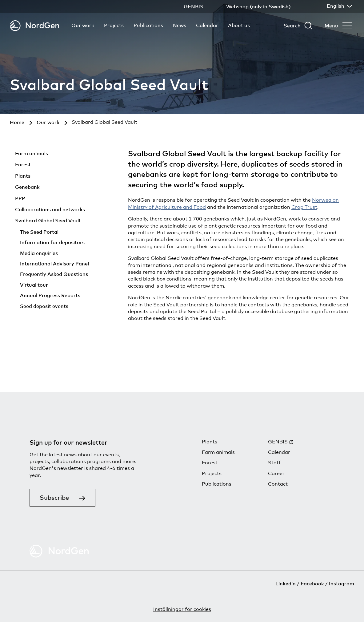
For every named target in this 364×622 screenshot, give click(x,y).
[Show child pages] (79, 154)
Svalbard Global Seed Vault (48, 220)
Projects (114, 25)
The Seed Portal (39, 232)
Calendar (207, 25)
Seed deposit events (44, 306)
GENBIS (278, 442)
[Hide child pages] (96, 222)
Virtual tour (34, 285)
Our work (83, 25)
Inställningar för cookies (182, 609)
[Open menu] (338, 26)
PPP (20, 198)
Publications (148, 25)
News (180, 25)
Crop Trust (304, 207)
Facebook (312, 584)
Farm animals (32, 153)
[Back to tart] (34, 26)
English (339, 6)
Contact (278, 484)
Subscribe (54, 497)
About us (239, 25)
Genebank (27, 187)
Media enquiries (39, 253)
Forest (23, 164)
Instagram (342, 584)
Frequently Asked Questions (54, 274)
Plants (23, 176)
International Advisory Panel (54, 264)
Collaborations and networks (50, 209)
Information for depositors (52, 242)
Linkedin (286, 584)
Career (276, 473)
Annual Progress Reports (50, 295)
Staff (274, 463)
